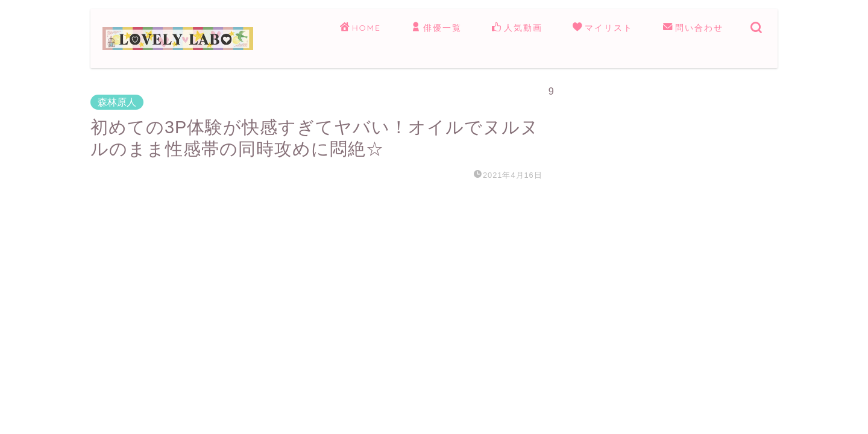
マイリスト (603, 28)
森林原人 (117, 102)
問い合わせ (693, 28)
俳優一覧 (436, 28)
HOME (360, 28)
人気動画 (517, 28)
